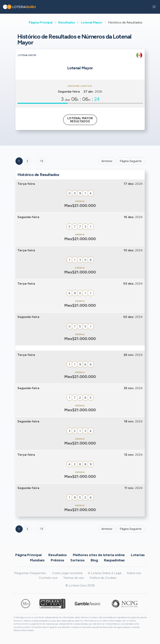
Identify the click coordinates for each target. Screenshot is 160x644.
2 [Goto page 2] (27, 161)
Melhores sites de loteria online (99, 555)
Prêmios (57, 560)
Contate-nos (48, 578)
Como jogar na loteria (67, 573)
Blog (94, 560)
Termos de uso (74, 578)
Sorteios (77, 560)
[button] (154, 7)
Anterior (107, 161)
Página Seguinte (131, 161)
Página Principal (41, 22)
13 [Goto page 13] (42, 529)
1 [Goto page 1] (19, 161)
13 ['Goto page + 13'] (42, 161)
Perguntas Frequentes (30, 573)
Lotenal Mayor (92, 22)
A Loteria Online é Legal (105, 573)
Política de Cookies (103, 578)
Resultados (67, 22)
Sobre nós (134, 573)
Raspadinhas (114, 560)
